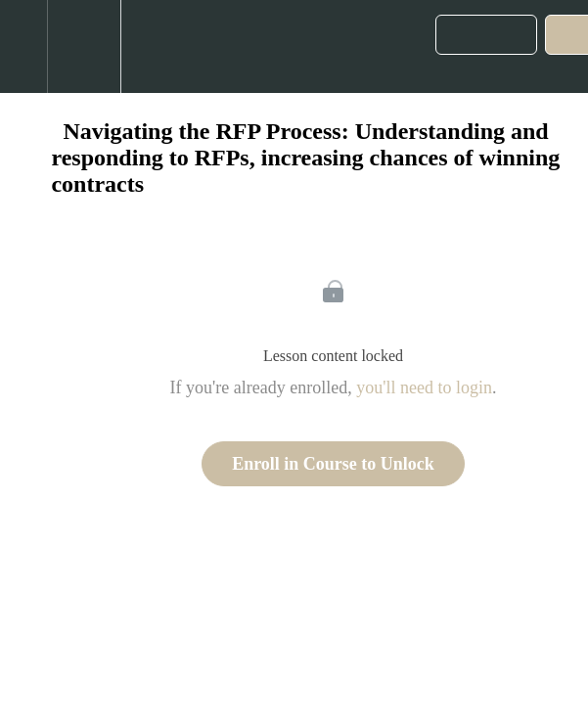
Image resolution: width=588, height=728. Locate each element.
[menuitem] (84, 46)
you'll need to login (424, 387)
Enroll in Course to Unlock (333, 464)
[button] (23, 46)
